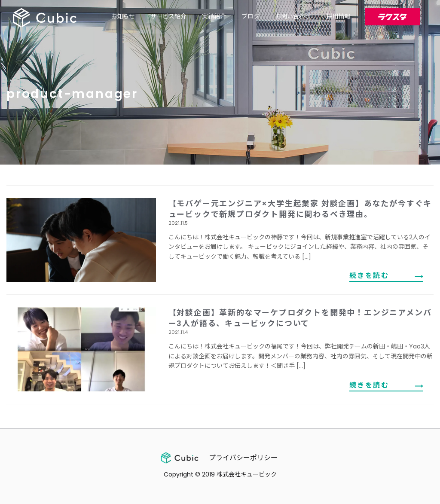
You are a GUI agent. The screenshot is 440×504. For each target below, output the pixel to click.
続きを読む (369, 276)
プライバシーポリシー (243, 458)
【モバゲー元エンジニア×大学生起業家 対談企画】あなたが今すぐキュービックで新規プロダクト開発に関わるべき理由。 (300, 209)
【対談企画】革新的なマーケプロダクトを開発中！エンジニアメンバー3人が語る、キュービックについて (300, 318)
